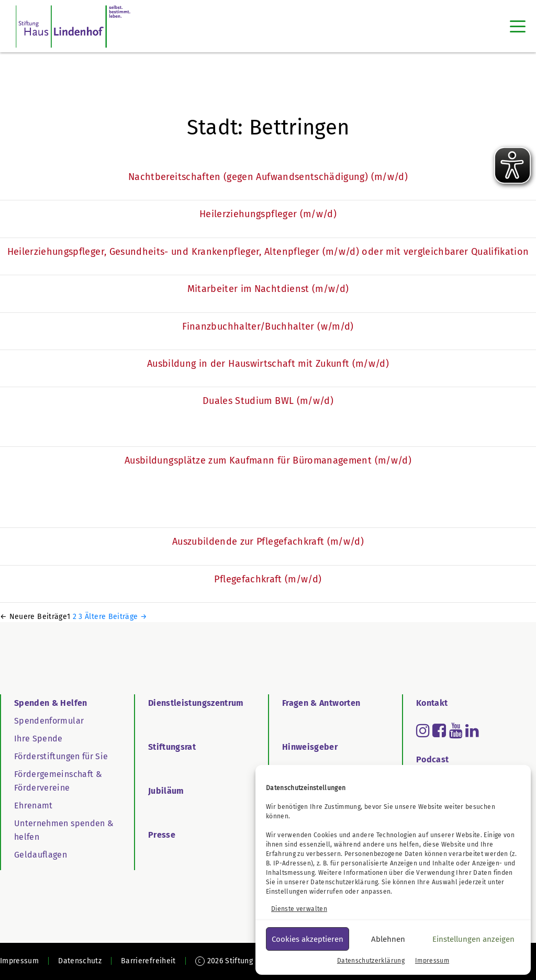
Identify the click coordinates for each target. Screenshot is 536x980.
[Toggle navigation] (518, 26)
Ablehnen (388, 939)
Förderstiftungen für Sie (61, 756)
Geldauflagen (41, 855)
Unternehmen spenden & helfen (64, 830)
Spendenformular (49, 721)
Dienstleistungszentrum (196, 703)
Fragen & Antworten (321, 703)
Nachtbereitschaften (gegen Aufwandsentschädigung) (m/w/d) (268, 177)
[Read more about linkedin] (472, 730)
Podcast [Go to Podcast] (432, 759)
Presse (162, 835)
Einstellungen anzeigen (473, 939)
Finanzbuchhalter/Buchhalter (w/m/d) (268, 326)
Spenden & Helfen (51, 703)
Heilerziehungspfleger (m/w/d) (268, 214)
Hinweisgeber (310, 747)
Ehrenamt (33, 806)
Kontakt (432, 703)
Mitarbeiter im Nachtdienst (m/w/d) (268, 289)
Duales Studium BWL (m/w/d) (268, 401)
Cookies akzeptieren (308, 939)
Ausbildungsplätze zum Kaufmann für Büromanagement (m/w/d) (268, 460)
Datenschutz (80, 961)
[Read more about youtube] (456, 730)
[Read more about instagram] (423, 730)
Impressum (432, 961)
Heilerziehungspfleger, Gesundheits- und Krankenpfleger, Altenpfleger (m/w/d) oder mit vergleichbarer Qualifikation (268, 252)
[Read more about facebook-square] (439, 730)
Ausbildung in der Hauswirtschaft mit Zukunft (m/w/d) (268, 364)
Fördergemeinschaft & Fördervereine (58, 781)
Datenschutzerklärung (344, 882)
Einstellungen (287, 892)
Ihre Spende (38, 739)
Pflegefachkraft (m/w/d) (268, 579)
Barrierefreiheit (148, 961)
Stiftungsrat (172, 747)
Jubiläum (166, 791)
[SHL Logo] (73, 26)
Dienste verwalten (299, 909)
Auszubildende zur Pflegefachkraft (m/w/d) (268, 542)
